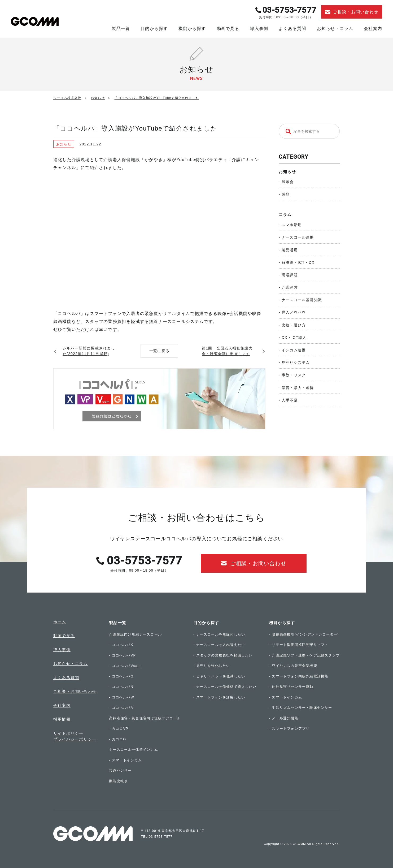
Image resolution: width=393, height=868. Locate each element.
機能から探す (192, 29)
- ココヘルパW (122, 697)
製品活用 (290, 250)
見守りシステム (296, 362)
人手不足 (290, 400)
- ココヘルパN (121, 687)
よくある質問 (292, 29)
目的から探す (154, 29)
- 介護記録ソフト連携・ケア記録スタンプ (304, 655)
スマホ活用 (292, 225)
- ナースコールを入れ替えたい (219, 645)
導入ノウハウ (294, 312)
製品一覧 (121, 29)
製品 (286, 194)
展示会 (288, 182)
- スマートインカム (125, 760)
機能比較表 (118, 781)
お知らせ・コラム (335, 29)
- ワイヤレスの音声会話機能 (293, 666)
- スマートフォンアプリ (289, 729)
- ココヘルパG (121, 676)
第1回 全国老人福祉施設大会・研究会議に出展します (227, 351)
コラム (285, 215)
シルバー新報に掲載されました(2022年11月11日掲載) (89, 351)
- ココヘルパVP (122, 655)
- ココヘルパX (121, 645)
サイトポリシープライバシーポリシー (75, 736)
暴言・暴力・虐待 (298, 388)
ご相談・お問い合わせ (75, 691)
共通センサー (120, 770)
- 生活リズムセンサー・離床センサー (301, 708)
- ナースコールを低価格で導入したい (225, 687)
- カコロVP (119, 729)
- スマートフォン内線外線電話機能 (299, 676)
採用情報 (62, 719)
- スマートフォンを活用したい (219, 697)
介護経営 (290, 287)
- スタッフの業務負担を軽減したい (223, 655)
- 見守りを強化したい (212, 666)
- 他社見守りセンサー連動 (291, 687)
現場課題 (290, 275)
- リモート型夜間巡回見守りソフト (299, 645)
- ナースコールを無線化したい (219, 634)
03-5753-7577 (289, 10)
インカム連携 (294, 350)
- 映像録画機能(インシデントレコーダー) (304, 634)
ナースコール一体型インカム (134, 750)
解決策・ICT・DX (298, 262)
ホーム (60, 622)
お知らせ (287, 172)
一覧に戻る (159, 351)
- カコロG (117, 739)
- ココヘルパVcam (125, 666)
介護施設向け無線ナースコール (135, 634)
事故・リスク (294, 375)
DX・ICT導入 (294, 338)
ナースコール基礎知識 (302, 300)
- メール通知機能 (284, 718)
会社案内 (373, 29)
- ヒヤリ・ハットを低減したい (219, 676)
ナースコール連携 (298, 237)
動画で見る (228, 29)
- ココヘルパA (121, 708)
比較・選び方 (294, 325)
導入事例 (259, 29)
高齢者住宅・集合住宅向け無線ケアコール (145, 718)
